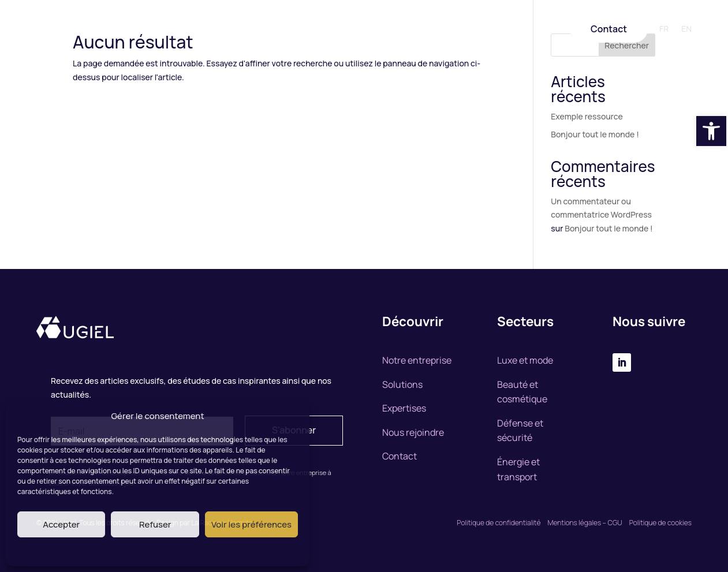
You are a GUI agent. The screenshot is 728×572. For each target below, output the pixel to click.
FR (664, 29)
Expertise (341, 29)
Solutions (291, 29)
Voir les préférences (251, 524)
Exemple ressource (587, 116)
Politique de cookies (660, 523)
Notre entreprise (228, 29)
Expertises (404, 408)
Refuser (155, 524)
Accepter (61, 524)
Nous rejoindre (446, 29)
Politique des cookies (152, 550)
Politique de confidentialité (499, 523)
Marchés (389, 29)
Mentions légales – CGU (586, 523)
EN (686, 29)
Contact (609, 29)
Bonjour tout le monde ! (595, 134)
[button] (711, 131)
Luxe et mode (525, 360)
